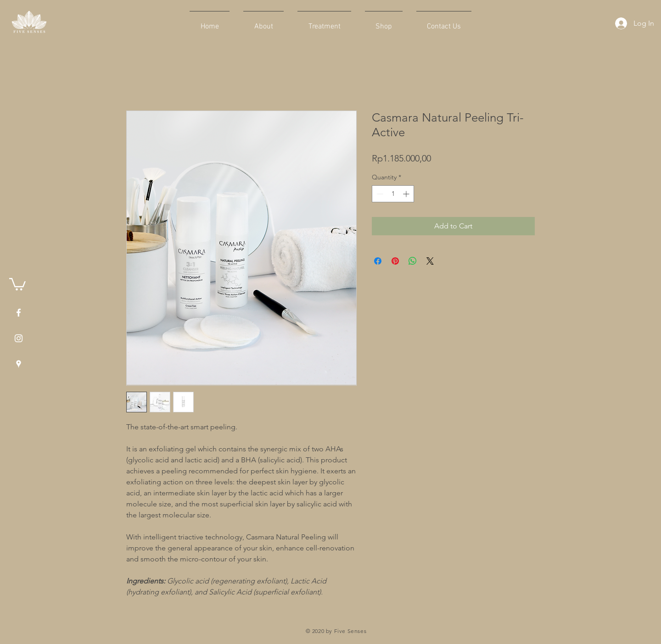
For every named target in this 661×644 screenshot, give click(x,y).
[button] (17, 283)
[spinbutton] (393, 194)
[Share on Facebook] (378, 261)
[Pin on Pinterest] (395, 261)
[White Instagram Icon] (19, 338)
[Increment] (407, 194)
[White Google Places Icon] (19, 364)
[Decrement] (379, 194)
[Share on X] (430, 261)
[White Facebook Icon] (19, 313)
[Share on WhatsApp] (413, 261)
